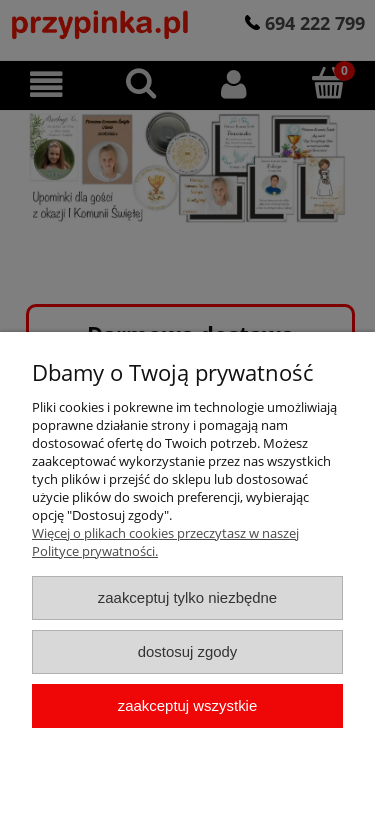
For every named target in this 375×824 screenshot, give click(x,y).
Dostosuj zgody (188, 651)
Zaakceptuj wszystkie (187, 705)
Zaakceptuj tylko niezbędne (187, 597)
